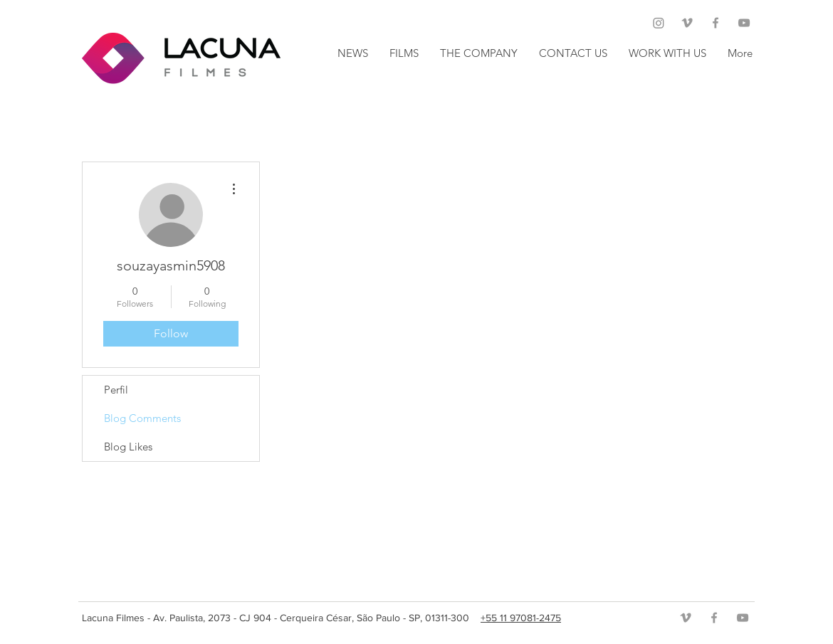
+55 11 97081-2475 (521, 618)
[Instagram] (659, 23)
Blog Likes (128, 447)
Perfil (116, 390)
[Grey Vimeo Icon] (687, 23)
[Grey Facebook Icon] (716, 23)
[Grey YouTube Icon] (744, 23)
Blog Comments (142, 418)
